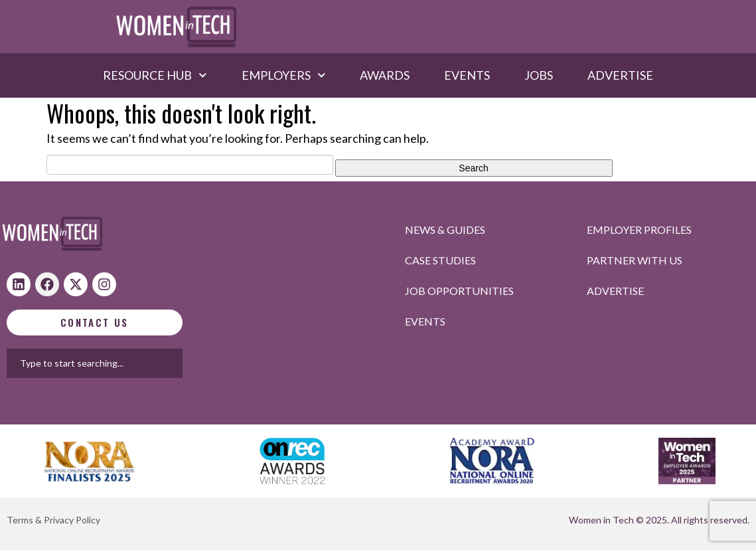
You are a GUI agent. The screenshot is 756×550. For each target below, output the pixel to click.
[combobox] (152, 363)
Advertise (620, 75)
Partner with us (635, 260)
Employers (284, 75)
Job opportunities (459, 291)
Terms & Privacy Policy (53, 520)
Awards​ (385, 75)
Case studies (440, 260)
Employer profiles (639, 229)
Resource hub (155, 75)
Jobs (539, 75)
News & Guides (445, 229)
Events (467, 75)
